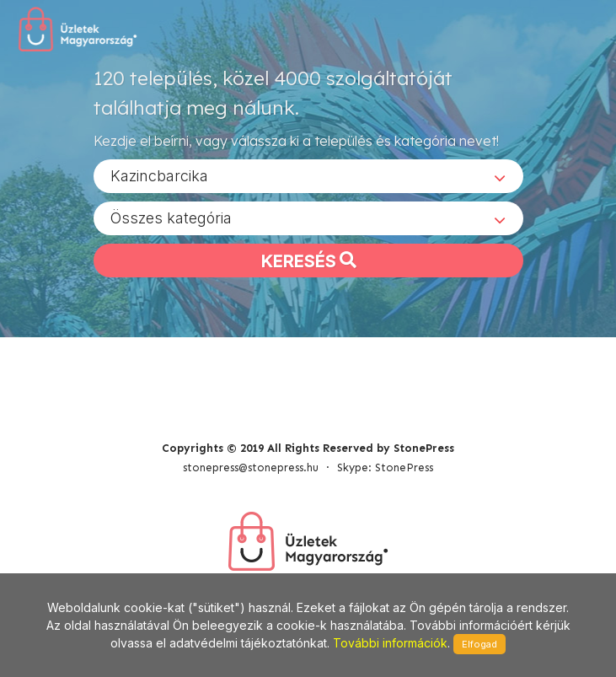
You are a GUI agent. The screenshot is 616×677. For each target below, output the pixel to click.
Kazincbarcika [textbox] (159, 176)
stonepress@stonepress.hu (251, 467)
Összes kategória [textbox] (171, 218)
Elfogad (479, 644)
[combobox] (308, 176)
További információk (390, 643)
